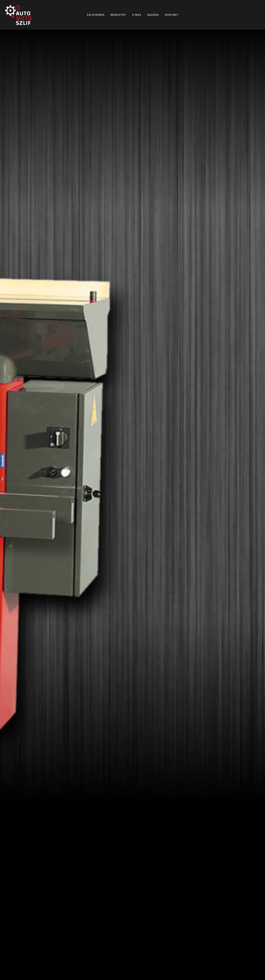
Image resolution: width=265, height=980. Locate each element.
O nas (137, 15)
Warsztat (118, 15)
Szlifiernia (96, 15)
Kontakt (172, 15)
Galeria (153, 15)
